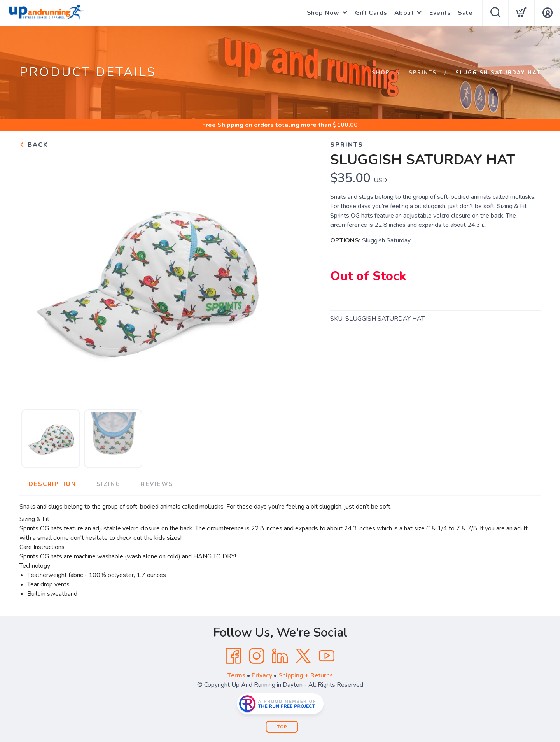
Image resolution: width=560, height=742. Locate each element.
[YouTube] (327, 656)
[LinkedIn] (280, 656)
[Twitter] (303, 656)
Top (282, 727)
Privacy (262, 675)
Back (34, 145)
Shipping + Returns (306, 675)
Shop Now (323, 13)
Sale (465, 13)
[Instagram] (257, 656)
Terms (236, 675)
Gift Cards (371, 13)
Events (440, 13)
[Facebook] (233, 656)
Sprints (423, 73)
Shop (381, 73)
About (404, 13)
